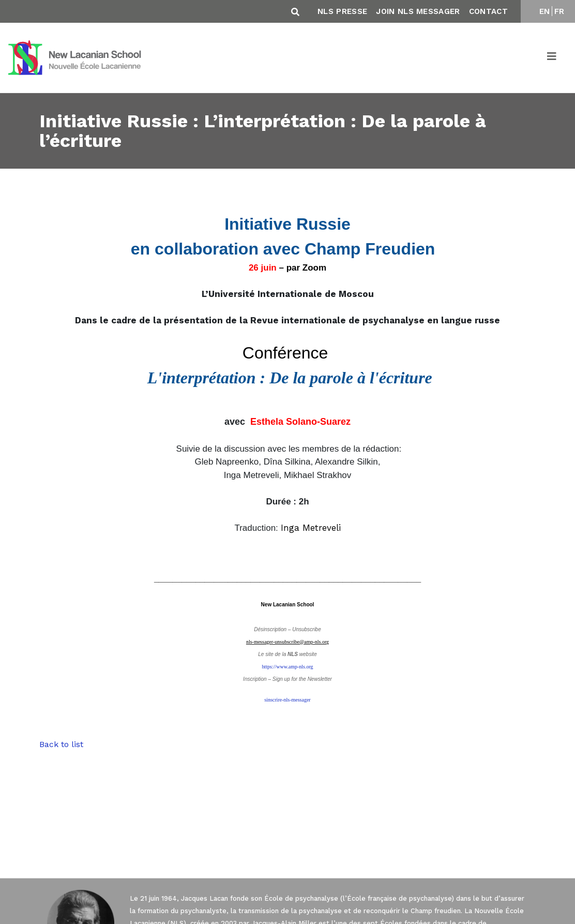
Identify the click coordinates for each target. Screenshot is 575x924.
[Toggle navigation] (552, 58)
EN (545, 11)
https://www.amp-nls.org (287, 667)
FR (559, 11)
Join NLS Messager (418, 11)
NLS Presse (342, 11)
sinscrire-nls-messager (287, 700)
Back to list (61, 744)
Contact (488, 11)
